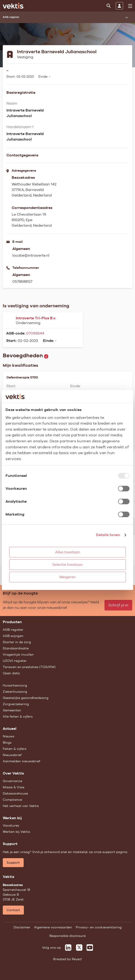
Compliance (12, 800)
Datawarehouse (15, 793)
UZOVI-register (15, 661)
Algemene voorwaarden (53, 927)
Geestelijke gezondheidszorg (26, 698)
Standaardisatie (16, 648)
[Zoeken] (109, 6)
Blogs (7, 742)
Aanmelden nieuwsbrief (21, 761)
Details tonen (108, 535)
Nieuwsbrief (12, 755)
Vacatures (11, 825)
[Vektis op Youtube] (90, 948)
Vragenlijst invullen (18, 654)
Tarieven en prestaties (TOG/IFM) (29, 667)
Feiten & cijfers (15, 749)
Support (13, 863)
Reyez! (77, 959)
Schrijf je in (118, 605)
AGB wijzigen (13, 636)
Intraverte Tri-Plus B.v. (36, 318)
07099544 (35, 333)
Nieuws (8, 736)
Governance (13, 781)
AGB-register (13, 630)
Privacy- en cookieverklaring (99, 927)
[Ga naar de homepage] (13, 6)
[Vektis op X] (79, 948)
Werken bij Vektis (16, 832)
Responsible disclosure (67, 936)
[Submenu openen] (127, 17)
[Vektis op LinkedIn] (68, 948)
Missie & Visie (14, 787)
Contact (13, 910)
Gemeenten (12, 710)
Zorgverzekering (16, 704)
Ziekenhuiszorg (15, 692)
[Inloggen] (119, 6)
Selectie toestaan (68, 565)
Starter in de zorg (17, 642)
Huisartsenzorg (15, 685)
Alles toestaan (68, 552)
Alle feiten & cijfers (18, 716)
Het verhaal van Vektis (21, 806)
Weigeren (67, 577)
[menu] (130, 6)
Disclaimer (22, 927)
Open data (11, 673)
